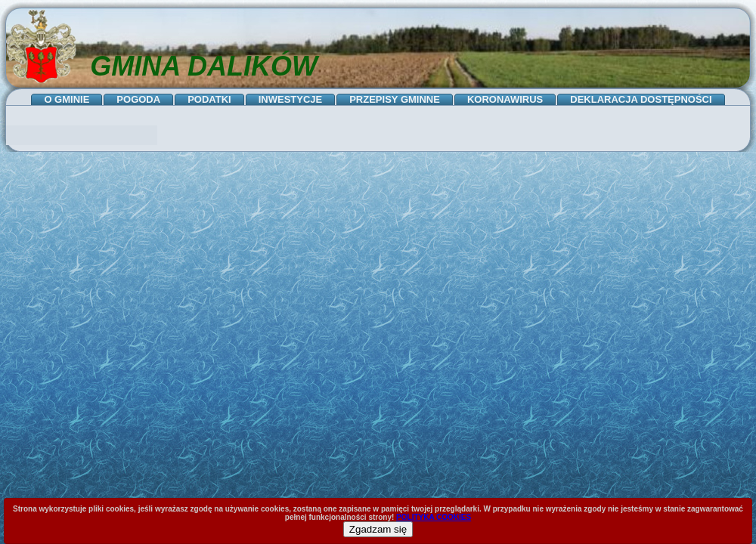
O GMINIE (67, 99)
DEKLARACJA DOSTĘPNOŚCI (641, 99)
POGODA (138, 99)
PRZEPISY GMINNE (395, 99)
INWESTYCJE (291, 99)
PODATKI (209, 99)
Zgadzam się (378, 529)
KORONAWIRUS (505, 99)
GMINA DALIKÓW (204, 66)
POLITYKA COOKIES (434, 517)
